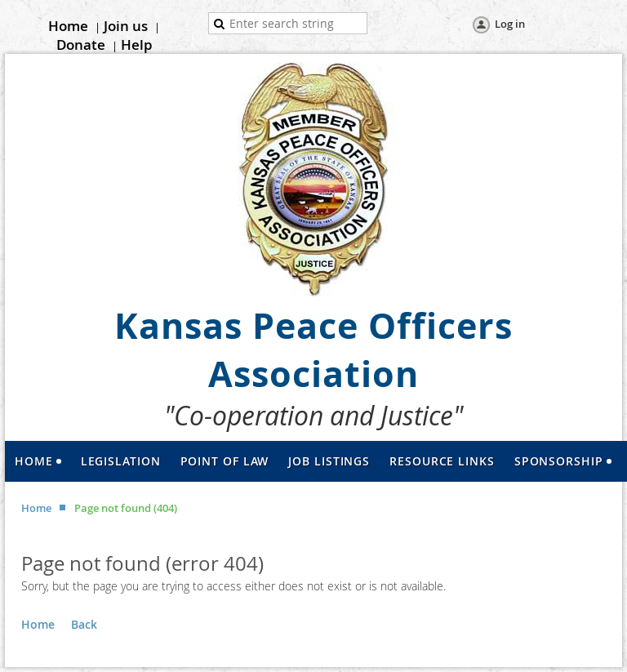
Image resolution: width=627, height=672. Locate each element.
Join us (126, 26)
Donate (81, 45)
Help (137, 45)
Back (84, 624)
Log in (510, 24)
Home (68, 26)
